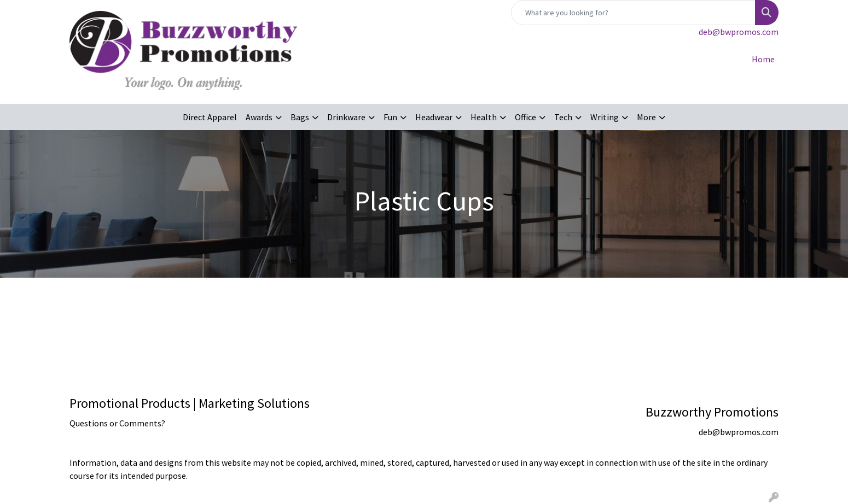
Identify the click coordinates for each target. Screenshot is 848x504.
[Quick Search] (633, 13)
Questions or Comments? (117, 423)
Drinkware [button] (346, 117)
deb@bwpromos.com (739, 32)
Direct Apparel (210, 117)
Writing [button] (605, 117)
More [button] (646, 117)
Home (763, 59)
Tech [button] (563, 117)
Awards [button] (259, 117)
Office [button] (525, 117)
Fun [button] (390, 117)
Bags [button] (300, 117)
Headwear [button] (434, 117)
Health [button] (484, 117)
